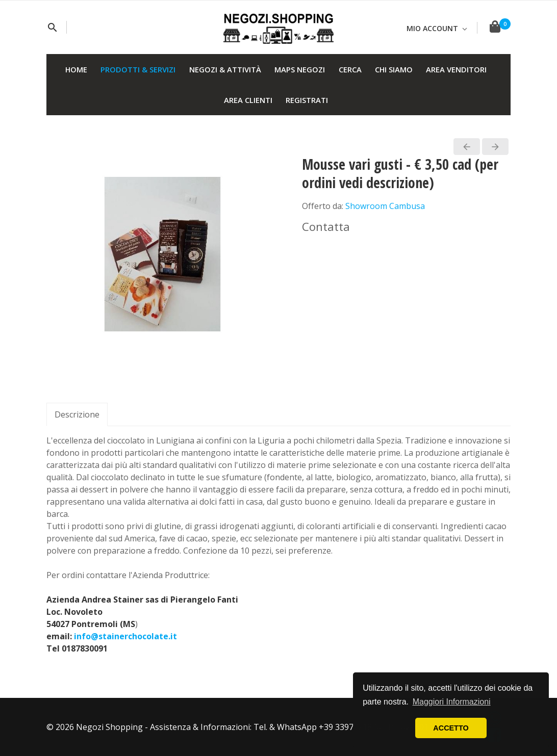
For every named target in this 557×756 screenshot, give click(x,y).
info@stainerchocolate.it (125, 636)
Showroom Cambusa (385, 206)
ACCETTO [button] (451, 728)
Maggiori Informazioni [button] (452, 702)
